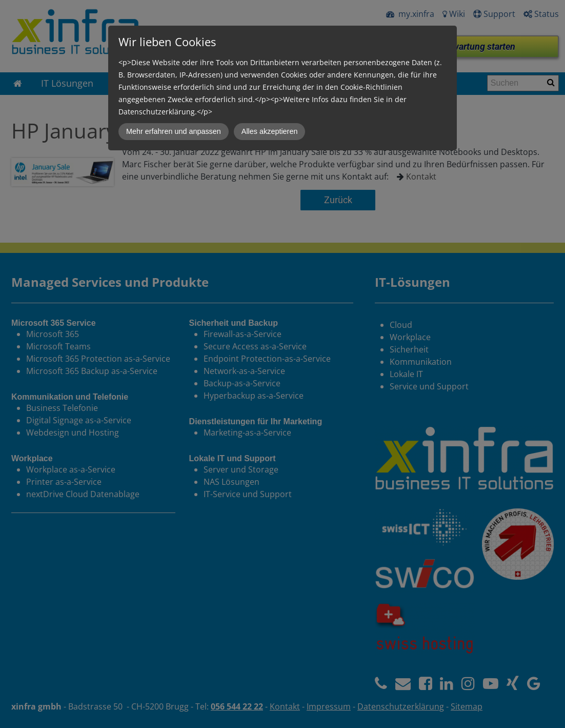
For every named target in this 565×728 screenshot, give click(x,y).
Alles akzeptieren (270, 131)
